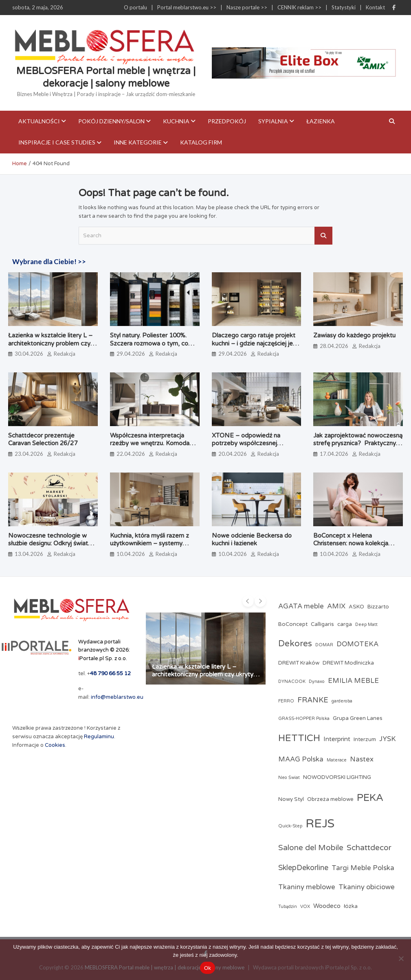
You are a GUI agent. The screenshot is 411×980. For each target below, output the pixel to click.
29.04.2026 (131, 354)
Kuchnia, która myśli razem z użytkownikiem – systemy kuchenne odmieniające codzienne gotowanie (149, 548)
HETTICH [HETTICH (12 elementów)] (299, 738)
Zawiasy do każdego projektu (354, 335)
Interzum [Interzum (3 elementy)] (365, 739)
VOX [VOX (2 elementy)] (305, 907)
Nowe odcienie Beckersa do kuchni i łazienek (252, 540)
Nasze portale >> (247, 7)
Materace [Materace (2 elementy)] (337, 760)
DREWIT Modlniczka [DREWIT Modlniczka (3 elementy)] (348, 663)
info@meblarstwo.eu (117, 697)
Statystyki (344, 7)
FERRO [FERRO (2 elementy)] (286, 701)
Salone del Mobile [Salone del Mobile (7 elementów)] (311, 848)
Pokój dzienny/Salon (111, 121)
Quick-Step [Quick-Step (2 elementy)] (290, 826)
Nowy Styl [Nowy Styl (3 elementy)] (291, 799)
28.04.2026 (334, 346)
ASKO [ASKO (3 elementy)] (356, 607)
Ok (208, 968)
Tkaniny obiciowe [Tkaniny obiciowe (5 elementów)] (367, 887)
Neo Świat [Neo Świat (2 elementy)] (289, 778)
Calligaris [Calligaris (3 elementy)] (322, 624)
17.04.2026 (334, 454)
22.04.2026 (131, 454)
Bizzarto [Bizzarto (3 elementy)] (378, 607)
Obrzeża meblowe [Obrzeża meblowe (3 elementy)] (330, 799)
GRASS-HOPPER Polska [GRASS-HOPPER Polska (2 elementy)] (304, 719)
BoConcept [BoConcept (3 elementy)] (293, 624)
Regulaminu (99, 737)
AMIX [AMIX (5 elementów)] (336, 606)
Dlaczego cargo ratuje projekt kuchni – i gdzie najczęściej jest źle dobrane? (255, 343)
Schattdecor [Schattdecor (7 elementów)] (369, 848)
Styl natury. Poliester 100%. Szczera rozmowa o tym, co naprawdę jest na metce (149, 343)
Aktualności (39, 121)
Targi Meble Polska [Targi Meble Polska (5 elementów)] (363, 868)
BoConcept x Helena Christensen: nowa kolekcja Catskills (351, 544)
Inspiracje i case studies (57, 142)
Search (323, 236)
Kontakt (375, 7)
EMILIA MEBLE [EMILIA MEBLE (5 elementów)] (353, 681)
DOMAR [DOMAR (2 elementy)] (324, 645)
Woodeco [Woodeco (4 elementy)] (327, 906)
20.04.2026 (233, 454)
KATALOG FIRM (201, 142)
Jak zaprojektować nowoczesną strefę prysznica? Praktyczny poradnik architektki (358, 443)
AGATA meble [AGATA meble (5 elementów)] (301, 606)
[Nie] (401, 958)
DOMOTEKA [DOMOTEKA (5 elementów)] (357, 644)
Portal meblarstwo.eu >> (187, 7)
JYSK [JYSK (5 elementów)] (388, 739)
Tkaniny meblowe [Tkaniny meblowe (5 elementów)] (307, 887)
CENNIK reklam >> (299, 7)
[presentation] (248, 601)
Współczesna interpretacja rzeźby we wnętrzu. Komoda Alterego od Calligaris (150, 443)
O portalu (135, 7)
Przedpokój (227, 121)
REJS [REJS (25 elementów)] (320, 824)
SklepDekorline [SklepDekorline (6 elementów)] (303, 868)
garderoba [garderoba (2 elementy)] (342, 701)
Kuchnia (176, 121)
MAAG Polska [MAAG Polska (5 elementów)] (301, 759)
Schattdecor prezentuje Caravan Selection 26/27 (43, 440)
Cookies (55, 745)
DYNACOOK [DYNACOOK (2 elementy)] (292, 681)
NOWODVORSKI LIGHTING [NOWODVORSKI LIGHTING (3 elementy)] (337, 777)
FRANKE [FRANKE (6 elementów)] (313, 700)
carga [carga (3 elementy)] (345, 624)
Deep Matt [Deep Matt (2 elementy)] (366, 625)
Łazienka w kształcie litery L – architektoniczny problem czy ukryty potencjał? (50, 343)
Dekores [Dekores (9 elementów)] (295, 644)
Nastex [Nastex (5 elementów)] (362, 759)
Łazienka (321, 121)
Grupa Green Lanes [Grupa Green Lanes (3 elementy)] (358, 718)
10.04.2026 (131, 554)
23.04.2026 (29, 454)
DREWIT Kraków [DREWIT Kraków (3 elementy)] (299, 663)
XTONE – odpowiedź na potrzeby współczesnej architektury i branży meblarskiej (256, 443)
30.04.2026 (29, 354)
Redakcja (65, 354)
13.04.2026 (29, 554)
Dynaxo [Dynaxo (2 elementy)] (317, 681)
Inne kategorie (138, 142)
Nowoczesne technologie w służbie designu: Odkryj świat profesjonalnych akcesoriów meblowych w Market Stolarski (51, 548)
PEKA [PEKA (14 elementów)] (370, 798)
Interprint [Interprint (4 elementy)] (337, 739)
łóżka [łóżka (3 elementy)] (351, 906)
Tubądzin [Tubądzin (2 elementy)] (288, 907)
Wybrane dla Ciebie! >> (49, 261)
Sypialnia (273, 121)
